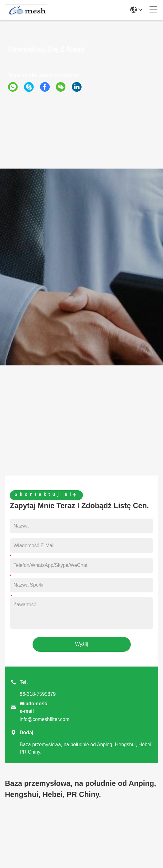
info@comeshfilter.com (45, 719)
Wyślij (82, 644)
